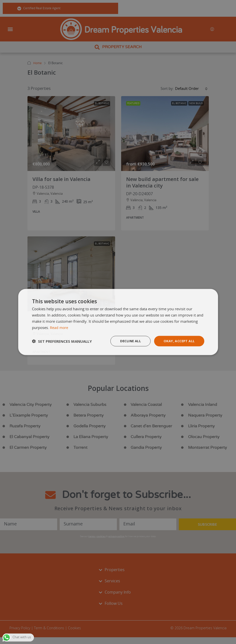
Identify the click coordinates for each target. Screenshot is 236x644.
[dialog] (118, 322)
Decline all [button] (126, 341)
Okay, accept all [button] (177, 341)
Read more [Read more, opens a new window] (59, 327)
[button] (62, 341)
